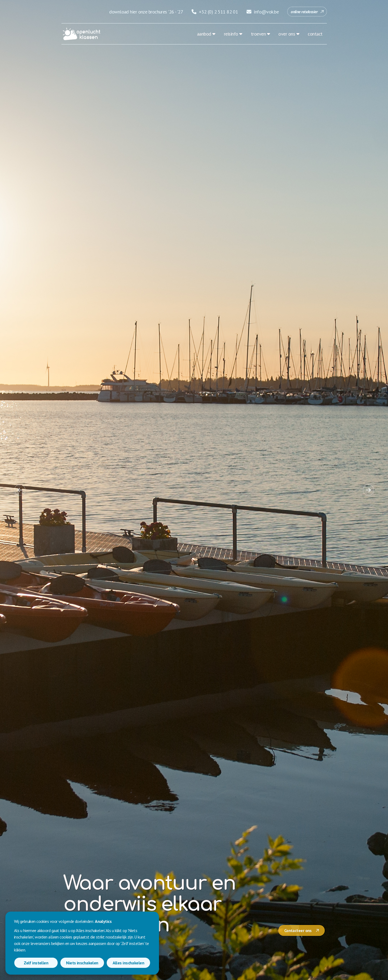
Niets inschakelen (82, 963)
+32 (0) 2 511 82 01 (215, 12)
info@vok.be (263, 12)
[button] (20, 490)
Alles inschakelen (128, 963)
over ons (287, 34)
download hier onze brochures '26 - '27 (146, 12)
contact (315, 34)
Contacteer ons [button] (298, 930)
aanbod (204, 34)
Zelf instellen (36, 963)
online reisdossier (304, 12)
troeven (258, 34)
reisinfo (231, 34)
